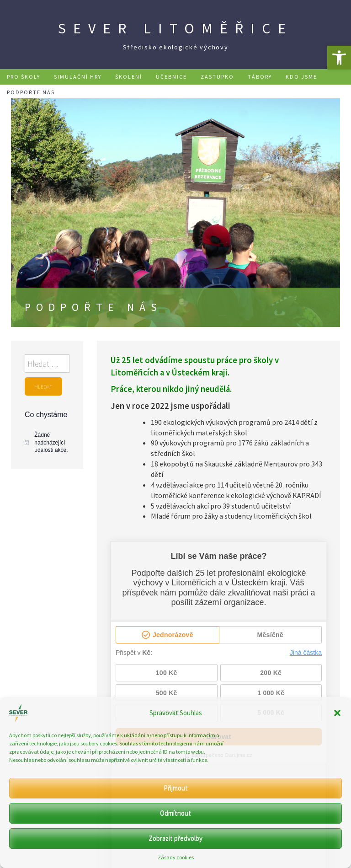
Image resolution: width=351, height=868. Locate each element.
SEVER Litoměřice (175, 28)
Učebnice (171, 77)
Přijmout (176, 788)
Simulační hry (78, 77)
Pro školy (24, 77)
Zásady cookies (176, 857)
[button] (339, 58)
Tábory (260, 77)
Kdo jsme (301, 77)
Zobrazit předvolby (175, 838)
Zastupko (217, 77)
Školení (129, 77)
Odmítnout (175, 813)
